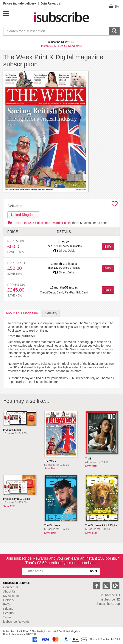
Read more (75, 46)
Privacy (8, 609)
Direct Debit (67, 251)
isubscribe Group (108, 604)
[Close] (119, 558)
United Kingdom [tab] (23, 215)
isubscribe (111, 595)
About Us (9, 591)
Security (9, 613)
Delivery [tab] (51, 313)
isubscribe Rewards (16, 622)
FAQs (7, 604)
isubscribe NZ (111, 599)
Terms (7, 617)
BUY (108, 247)
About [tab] (22, 313)
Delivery (9, 600)
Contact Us (11, 587)
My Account (11, 596)
